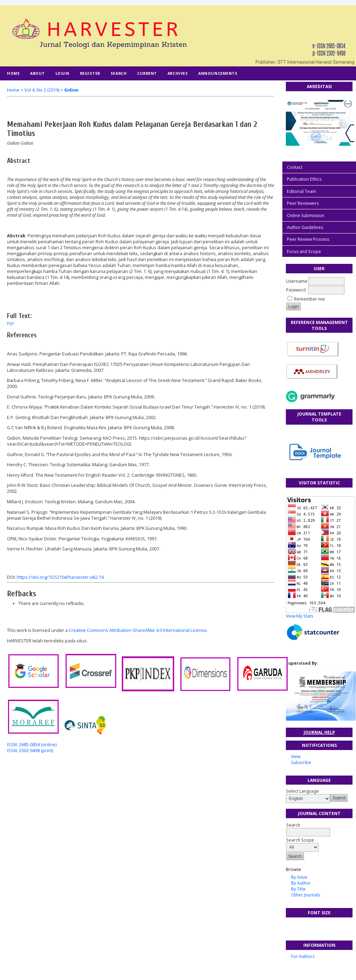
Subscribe (301, 762)
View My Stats (299, 616)
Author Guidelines (305, 227)
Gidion (71, 90)
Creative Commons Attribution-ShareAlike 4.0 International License (138, 630)
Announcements (218, 73)
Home (13, 73)
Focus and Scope (304, 251)
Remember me (310, 299)
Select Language (302, 791)
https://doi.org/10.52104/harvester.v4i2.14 (60, 577)
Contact (295, 167)
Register (90, 73)
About (38, 73)
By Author (301, 883)
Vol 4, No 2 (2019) (42, 90)
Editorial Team (302, 191)
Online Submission (306, 215)
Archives (178, 73)
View (296, 756)
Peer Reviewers (303, 203)
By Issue (299, 877)
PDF (11, 324)
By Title (298, 889)
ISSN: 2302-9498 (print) (30, 751)
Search (119, 73)
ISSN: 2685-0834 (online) (32, 745)
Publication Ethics (304, 179)
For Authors (303, 956)
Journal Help (319, 732)
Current (147, 73)
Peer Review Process (308, 239)
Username (297, 281)
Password (296, 290)
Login (62, 73)
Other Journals (306, 895)
